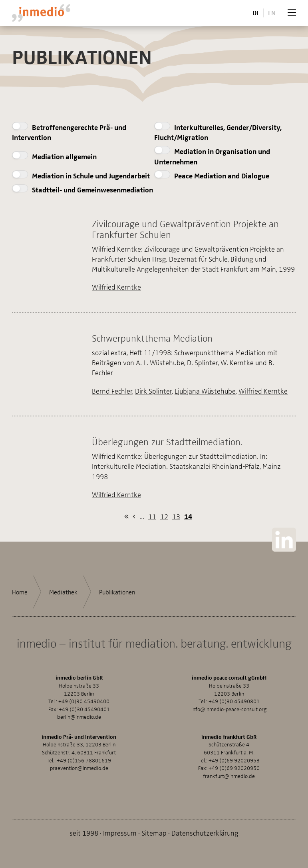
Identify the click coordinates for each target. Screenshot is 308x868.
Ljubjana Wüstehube (205, 391)
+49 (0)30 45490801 (234, 701)
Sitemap (154, 833)
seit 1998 (84, 833)
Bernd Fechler (112, 391)
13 (176, 516)
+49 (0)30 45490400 (84, 701)
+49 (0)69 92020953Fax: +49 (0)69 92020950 (229, 764)
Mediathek (63, 592)
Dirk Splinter (153, 391)
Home (20, 592)
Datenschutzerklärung (205, 833)
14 (188, 516)
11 (152, 516)
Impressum (120, 833)
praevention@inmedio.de (79, 768)
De (256, 13)
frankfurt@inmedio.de (229, 776)
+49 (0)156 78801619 (84, 760)
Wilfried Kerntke (116, 287)
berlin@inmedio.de (79, 717)
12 (164, 516)
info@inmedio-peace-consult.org (229, 709)
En (272, 13)
